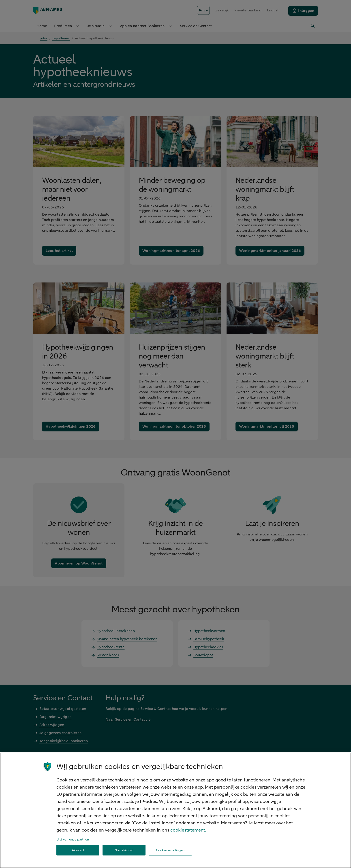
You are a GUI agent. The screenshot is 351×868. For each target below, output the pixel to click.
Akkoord (78, 850)
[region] (175, 810)
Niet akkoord (124, 850)
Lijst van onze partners (73, 839)
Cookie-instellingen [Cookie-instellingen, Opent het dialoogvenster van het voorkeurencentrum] (170, 850)
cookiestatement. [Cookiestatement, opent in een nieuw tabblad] (188, 830)
